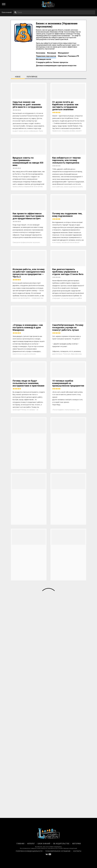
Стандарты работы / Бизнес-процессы (52, 62)
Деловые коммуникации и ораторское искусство (56, 66)
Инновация (52, 53)
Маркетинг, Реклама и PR (68, 56)
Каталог (31, 844)
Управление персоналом (46, 56)
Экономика (41, 53)
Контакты (77, 851)
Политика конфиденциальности (29, 851)
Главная (20, 844)
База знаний (7, 12)
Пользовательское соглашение (58, 851)
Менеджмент (63, 53)
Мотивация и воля (43, 59)
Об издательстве (61, 844)
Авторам (76, 844)
